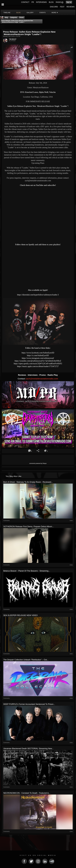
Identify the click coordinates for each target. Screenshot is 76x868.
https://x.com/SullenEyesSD (38, 355)
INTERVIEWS (41, 2)
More (55, 13)
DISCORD (54, 7)
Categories (14, 18)
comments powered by (38, 463)
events (43, 13)
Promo (43, 375)
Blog (6, 18)
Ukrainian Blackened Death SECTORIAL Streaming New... (28, 749)
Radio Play (53, 375)
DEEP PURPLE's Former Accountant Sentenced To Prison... (29, 704)
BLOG (51, 2)
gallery (30, 13)
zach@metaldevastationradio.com (42, 379)
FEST (62, 7)
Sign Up (69, 2)
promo (21, 18)
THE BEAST (13, 39)
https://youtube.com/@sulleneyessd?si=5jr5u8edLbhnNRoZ (38, 361)
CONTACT (25, 2)
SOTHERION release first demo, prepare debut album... (28, 527)
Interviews (33, 375)
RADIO (59, 2)
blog (19, 13)
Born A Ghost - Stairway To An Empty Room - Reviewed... (28, 482)
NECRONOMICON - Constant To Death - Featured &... (27, 793)
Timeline (7, 13)
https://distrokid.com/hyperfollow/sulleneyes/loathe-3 (38, 295)
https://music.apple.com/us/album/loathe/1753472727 (38, 366)
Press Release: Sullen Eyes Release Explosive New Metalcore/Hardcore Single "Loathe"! (17, 21)
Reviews (22, 375)
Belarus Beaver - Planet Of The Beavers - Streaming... (27, 571)
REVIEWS (71, 7)
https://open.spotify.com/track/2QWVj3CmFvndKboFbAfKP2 (38, 364)
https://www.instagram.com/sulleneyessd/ (38, 358)
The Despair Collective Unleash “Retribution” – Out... (26, 660)
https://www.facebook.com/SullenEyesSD (38, 353)
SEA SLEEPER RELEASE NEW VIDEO (20, 615)
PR (33, 2)
